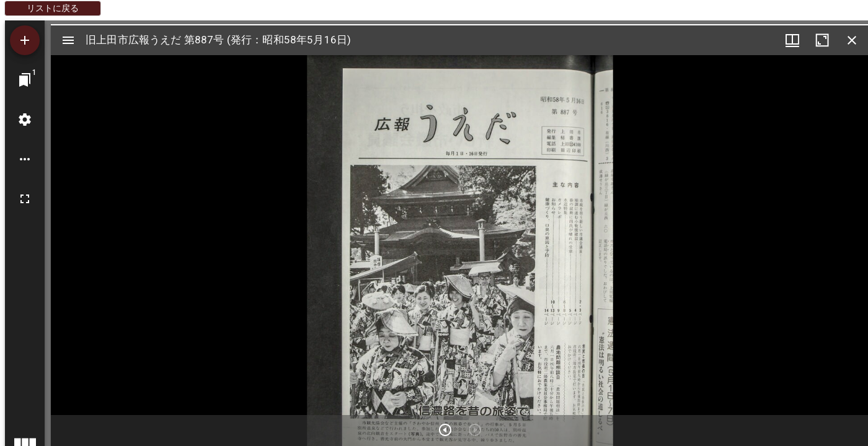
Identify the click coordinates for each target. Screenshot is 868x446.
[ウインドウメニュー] (792, 40)
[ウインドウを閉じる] (852, 40)
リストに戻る (53, 8)
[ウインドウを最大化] (822, 40)
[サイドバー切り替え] (68, 40)
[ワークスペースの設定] (25, 120)
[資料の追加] (25, 40)
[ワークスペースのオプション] (25, 159)
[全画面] (25, 199)
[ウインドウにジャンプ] (25, 80)
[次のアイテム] (445, 430)
